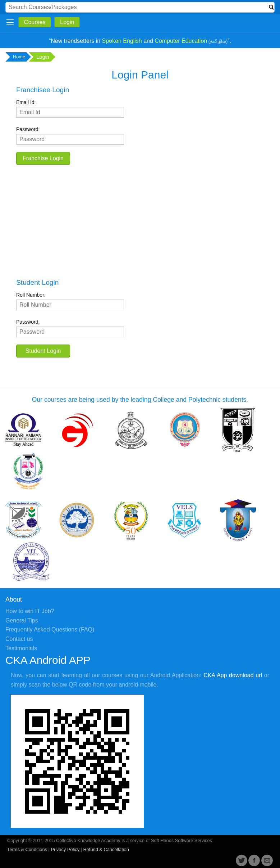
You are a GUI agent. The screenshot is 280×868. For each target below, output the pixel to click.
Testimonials (21, 648)
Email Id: (70, 109)
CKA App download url (233, 675)
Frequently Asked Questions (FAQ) (50, 629)
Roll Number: (70, 301)
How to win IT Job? (30, 611)
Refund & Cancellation (106, 849)
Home (18, 57)
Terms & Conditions (27, 849)
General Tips (22, 620)
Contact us (19, 639)
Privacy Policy (65, 849)
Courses (35, 22)
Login (67, 22)
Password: (70, 136)
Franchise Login (43, 158)
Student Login (43, 351)
